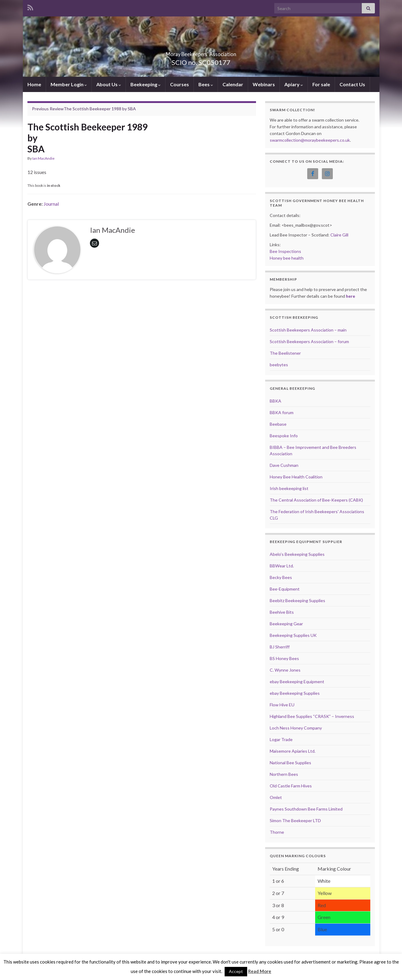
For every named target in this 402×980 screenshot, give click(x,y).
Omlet (276, 797)
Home (34, 84)
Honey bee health (287, 258)
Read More (260, 971)
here (350, 296)
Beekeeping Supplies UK (293, 635)
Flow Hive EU (282, 705)
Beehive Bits (282, 612)
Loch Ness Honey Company (296, 728)
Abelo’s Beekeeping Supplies (297, 554)
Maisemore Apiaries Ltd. (293, 751)
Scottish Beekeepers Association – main (308, 330)
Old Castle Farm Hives (291, 786)
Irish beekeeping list (289, 488)
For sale (321, 84)
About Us (109, 84)
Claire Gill (339, 235)
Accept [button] (236, 971)
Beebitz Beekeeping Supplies (297, 600)
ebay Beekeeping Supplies (295, 693)
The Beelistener (285, 353)
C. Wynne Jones (285, 670)
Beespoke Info (284, 436)
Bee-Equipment (285, 589)
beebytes (279, 365)
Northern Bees (284, 774)
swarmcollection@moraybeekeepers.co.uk (310, 140)
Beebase (278, 424)
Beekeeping (146, 84)
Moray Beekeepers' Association (201, 52)
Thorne (277, 832)
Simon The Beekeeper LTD (295, 820)
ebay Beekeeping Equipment (297, 682)
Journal (51, 204)
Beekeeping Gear (286, 624)
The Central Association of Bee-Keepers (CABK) (316, 500)
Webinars (264, 84)
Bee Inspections (285, 251)
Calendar (233, 84)
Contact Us (352, 84)
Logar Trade (281, 739)
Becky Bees (281, 577)
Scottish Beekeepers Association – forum (309, 341)
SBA (132, 109)
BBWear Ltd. (282, 566)
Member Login (69, 84)
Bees (206, 84)
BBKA (276, 401)
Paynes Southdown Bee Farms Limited (306, 809)
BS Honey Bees (284, 658)
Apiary (294, 84)
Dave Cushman (284, 465)
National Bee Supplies (290, 763)
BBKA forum (282, 412)
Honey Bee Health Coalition (296, 477)
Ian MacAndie (43, 158)
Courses (180, 84)
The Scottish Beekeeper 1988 (77, 109)
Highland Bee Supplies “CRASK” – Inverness (312, 716)
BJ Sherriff (280, 647)
